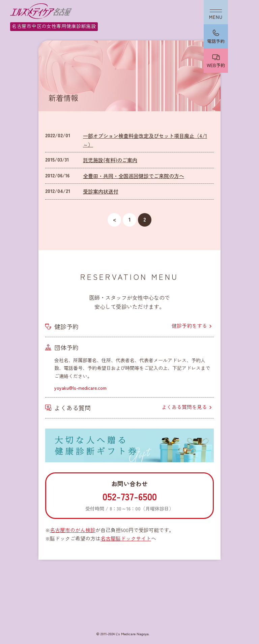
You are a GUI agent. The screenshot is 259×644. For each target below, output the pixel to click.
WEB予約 (216, 65)
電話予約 (216, 41)
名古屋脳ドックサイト (126, 538)
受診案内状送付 (101, 191)
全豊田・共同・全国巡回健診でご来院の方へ (134, 176)
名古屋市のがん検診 (73, 530)
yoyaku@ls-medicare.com (80, 388)
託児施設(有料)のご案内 (110, 160)
